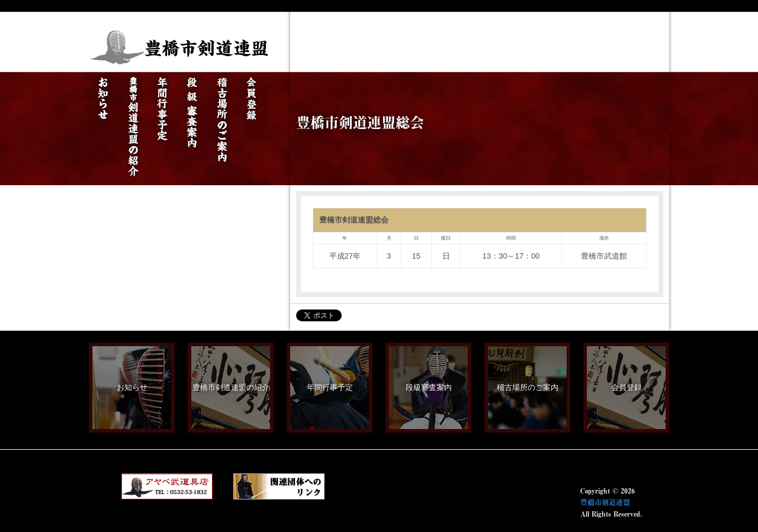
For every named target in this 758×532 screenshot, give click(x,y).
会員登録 (627, 387)
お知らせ (132, 387)
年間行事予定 (330, 387)
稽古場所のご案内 (528, 387)
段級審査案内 (429, 387)
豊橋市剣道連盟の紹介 (231, 387)
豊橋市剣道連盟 (605, 502)
